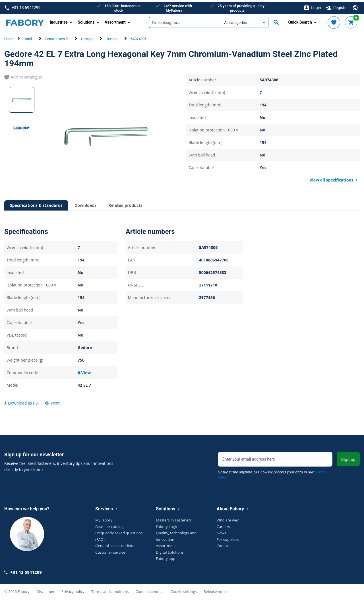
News (221, 531)
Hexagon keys (92, 37)
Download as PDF (22, 401)
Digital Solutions (170, 550)
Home (9, 37)
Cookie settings (184, 589)
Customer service (110, 550)
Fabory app (166, 557)
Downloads (85, 204)
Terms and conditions (110, 589)
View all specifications (334, 178)
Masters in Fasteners (174, 518)
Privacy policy (73, 589)
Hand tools (32, 37)
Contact (223, 544)
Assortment (166, 544)
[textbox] (185, 21)
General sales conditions (116, 544)
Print (52, 401)
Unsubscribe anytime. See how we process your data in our (272, 473)
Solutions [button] (86, 20)
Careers (223, 525)
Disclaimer (45, 589)
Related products (125, 204)
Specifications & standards (36, 204)
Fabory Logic (167, 525)
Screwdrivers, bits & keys (64, 37)
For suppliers (228, 537)
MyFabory (104, 518)
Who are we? (228, 518)
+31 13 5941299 (23, 6)
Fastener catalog (109, 525)
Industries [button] (59, 20)
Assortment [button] (115, 20)
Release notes (216, 589)
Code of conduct (150, 589)
